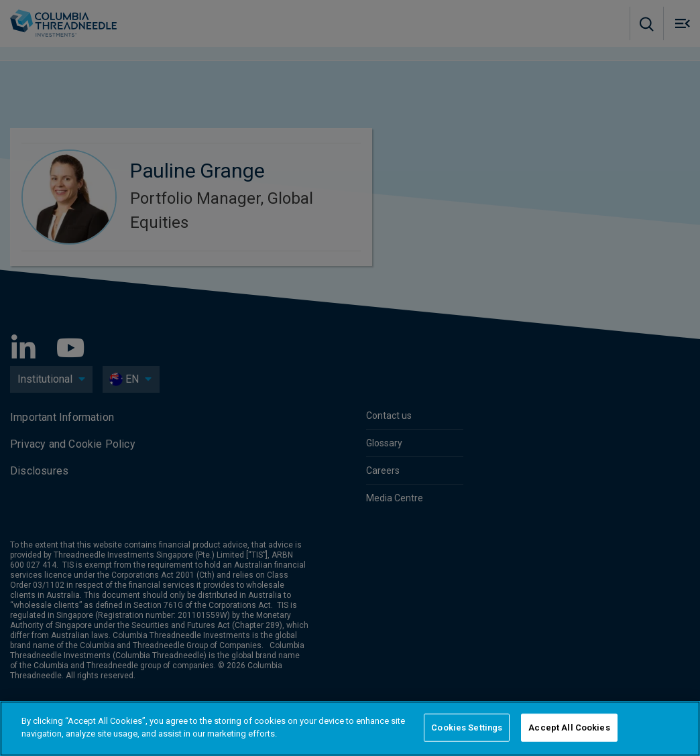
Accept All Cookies (569, 728)
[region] (350, 729)
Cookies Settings (467, 728)
